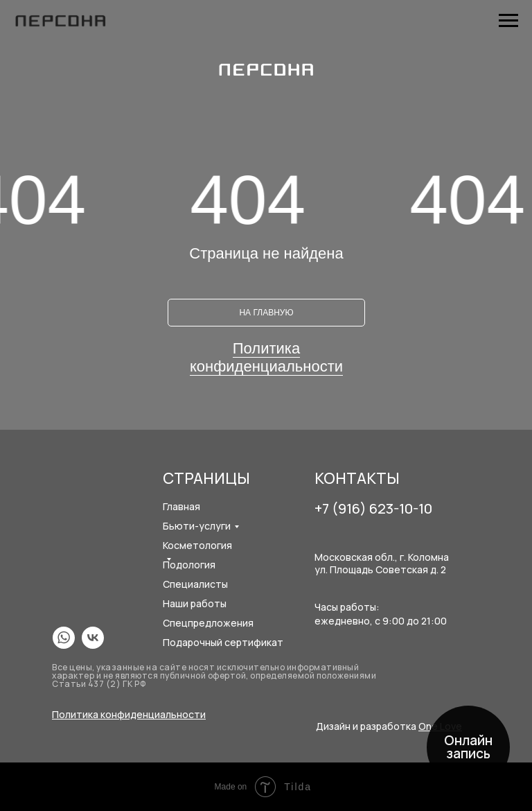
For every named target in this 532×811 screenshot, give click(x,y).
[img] (64, 638)
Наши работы (195, 603)
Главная (181, 506)
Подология (189, 565)
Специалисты (195, 584)
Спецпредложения (208, 623)
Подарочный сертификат (223, 642)
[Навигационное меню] (508, 21)
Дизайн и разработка (389, 726)
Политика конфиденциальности (266, 357)
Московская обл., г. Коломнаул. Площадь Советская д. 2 (382, 563)
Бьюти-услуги (197, 526)
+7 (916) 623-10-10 (373, 508)
